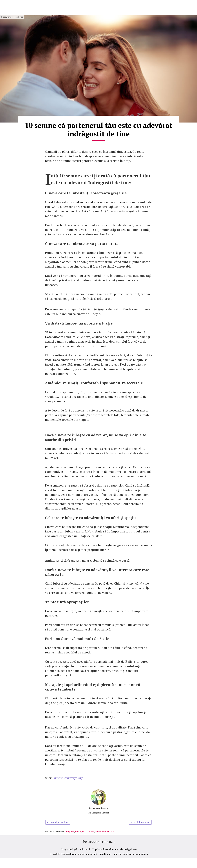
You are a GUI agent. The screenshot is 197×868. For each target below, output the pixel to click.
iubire (85, 831)
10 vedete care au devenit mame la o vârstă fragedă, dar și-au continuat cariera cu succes (99, 854)
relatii (91, 831)
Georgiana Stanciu (99, 808)
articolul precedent (58, 822)
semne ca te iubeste (104, 831)
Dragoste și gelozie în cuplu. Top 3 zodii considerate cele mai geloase (99, 849)
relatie (78, 831)
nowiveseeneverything (68, 778)
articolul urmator (140, 822)
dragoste (70, 831)
